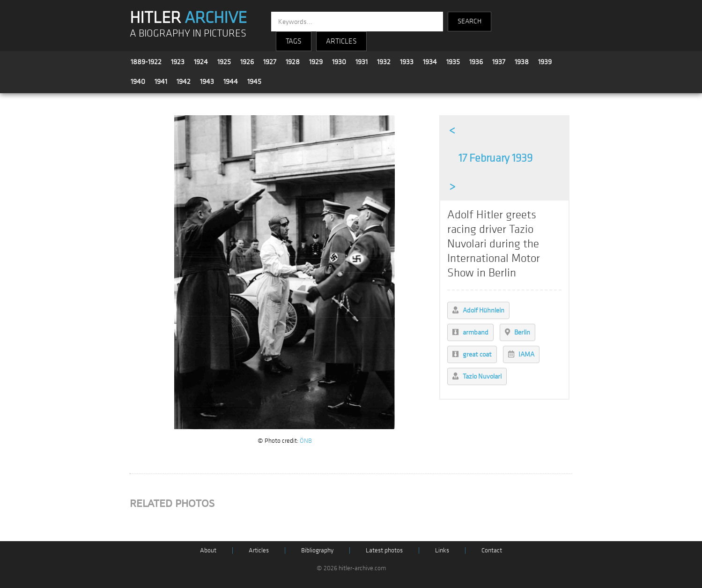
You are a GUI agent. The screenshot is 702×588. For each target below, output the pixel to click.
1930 (339, 62)
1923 (178, 62)
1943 (207, 82)
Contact (492, 550)
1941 (161, 82)
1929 (316, 62)
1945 (254, 82)
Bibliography (317, 550)
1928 (293, 62)
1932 (384, 62)
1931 (362, 62)
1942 (184, 82)
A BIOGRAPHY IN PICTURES (188, 33)
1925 (224, 62)
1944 (231, 82)
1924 (201, 62)
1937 (499, 62)
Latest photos (384, 550)
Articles (259, 550)
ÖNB (306, 441)
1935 (453, 62)
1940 (138, 82)
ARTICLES (341, 41)
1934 (430, 62)
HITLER (188, 18)
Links (442, 550)
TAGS (294, 41)
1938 (522, 62)
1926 (247, 62)
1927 (270, 62)
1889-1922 (146, 62)
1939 (545, 62)
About (208, 550)
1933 (407, 62)
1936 (476, 62)
